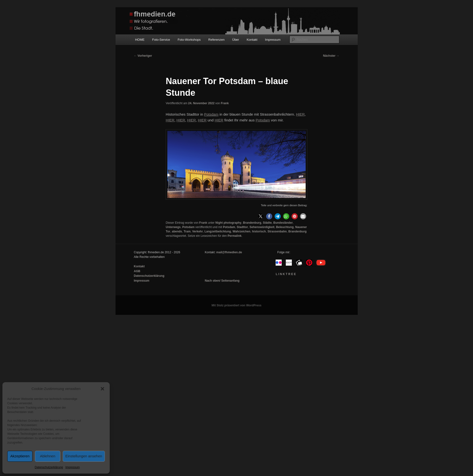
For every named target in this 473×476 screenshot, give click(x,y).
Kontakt (252, 40)
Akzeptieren (20, 456)
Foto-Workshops (189, 40)
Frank (225, 103)
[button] (102, 389)
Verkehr (198, 231)
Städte (267, 223)
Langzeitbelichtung (218, 231)
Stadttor (242, 227)
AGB (137, 271)
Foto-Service (161, 40)
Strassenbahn (277, 231)
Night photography (228, 223)
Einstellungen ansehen (84, 456)
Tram (187, 231)
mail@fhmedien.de (229, 252)
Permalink (235, 236)
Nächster (331, 56)
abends (177, 231)
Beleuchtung (285, 227)
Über (236, 40)
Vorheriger (143, 56)
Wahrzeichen (241, 231)
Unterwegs (173, 227)
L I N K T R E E (286, 274)
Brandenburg (252, 223)
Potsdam (211, 114)
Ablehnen (48, 456)
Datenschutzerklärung (49, 467)
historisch (259, 231)
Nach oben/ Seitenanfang (222, 281)
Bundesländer (283, 223)
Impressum (73, 467)
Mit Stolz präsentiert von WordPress (237, 305)
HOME (140, 40)
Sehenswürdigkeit (262, 227)
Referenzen (216, 40)
